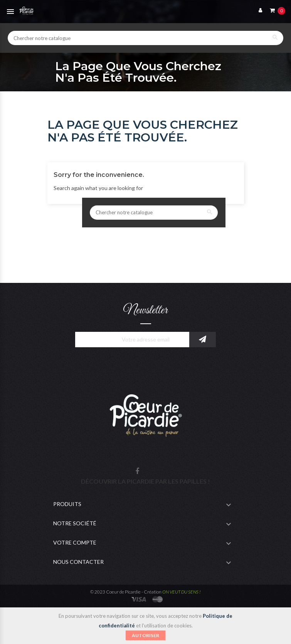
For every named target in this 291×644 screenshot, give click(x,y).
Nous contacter (78, 562)
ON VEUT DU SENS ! (182, 592)
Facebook (137, 472)
